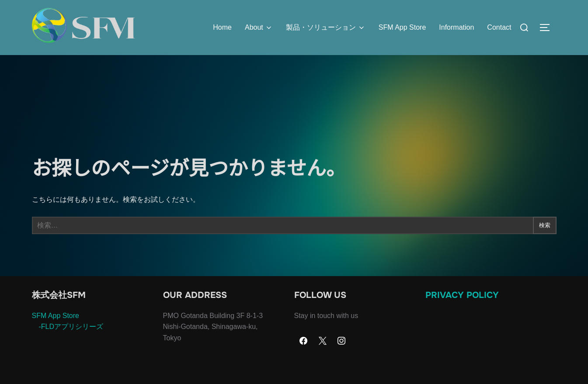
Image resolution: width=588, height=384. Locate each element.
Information (456, 27)
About (259, 28)
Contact (499, 27)
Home (222, 27)
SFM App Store (402, 27)
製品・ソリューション (326, 28)
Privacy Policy (462, 312)
